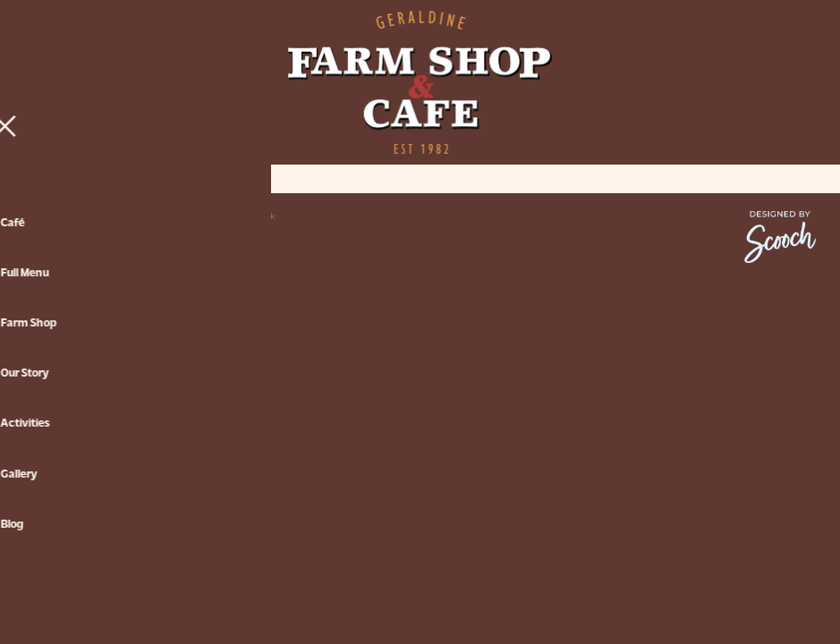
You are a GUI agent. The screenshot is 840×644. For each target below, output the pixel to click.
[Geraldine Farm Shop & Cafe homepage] (420, 82)
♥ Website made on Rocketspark (212, 216)
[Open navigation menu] (123, 82)
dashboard (120, 216)
